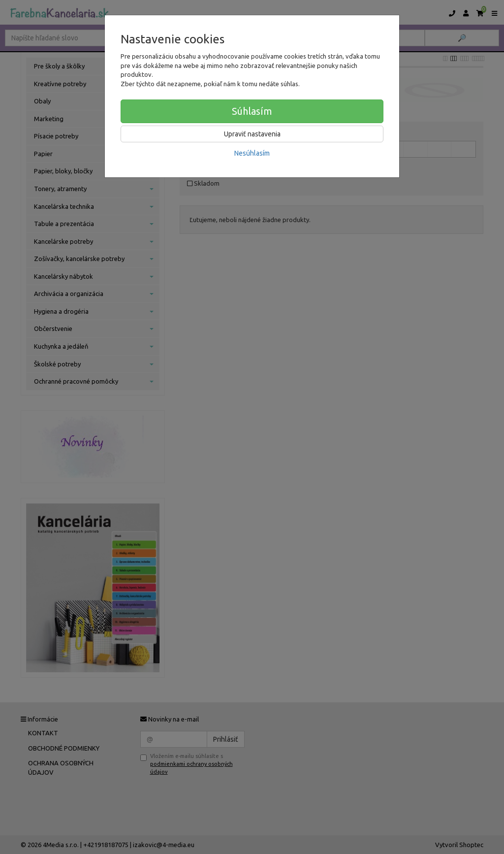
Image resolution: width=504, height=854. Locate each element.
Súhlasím (252, 111)
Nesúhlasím (252, 153)
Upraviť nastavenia (252, 134)
